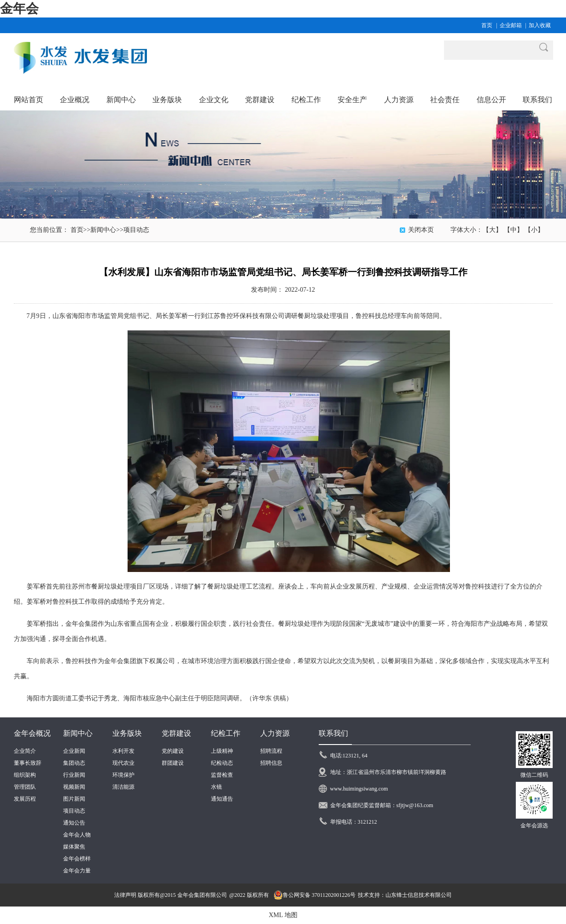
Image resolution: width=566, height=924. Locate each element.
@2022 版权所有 (249, 895)
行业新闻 (74, 775)
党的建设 (173, 751)
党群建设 (176, 733)
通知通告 (222, 799)
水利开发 (123, 751)
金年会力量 (77, 871)
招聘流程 (271, 751)
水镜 (216, 787)
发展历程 (25, 799)
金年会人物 (77, 835)
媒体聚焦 (74, 847)
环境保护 (123, 775)
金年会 (19, 9)
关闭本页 (421, 230)
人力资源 (275, 733)
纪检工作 (226, 733)
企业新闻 (74, 751)
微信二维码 (534, 775)
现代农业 (123, 763)
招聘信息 (271, 763)
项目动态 (136, 230)
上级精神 (222, 751)
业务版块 (127, 733)
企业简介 (25, 751)
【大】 (492, 230)
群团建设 (173, 763)
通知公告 (74, 823)
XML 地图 (283, 915)
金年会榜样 (77, 859)
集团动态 (74, 763)
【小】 (534, 230)
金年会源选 (534, 826)
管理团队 (25, 787)
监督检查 (222, 775)
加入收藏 (540, 25)
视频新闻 (74, 787)
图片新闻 (74, 799)
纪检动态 (222, 763)
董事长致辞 (28, 763)
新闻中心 (103, 230)
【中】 (513, 230)
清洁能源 (123, 787)
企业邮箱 (511, 25)
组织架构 (25, 775)
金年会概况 (32, 733)
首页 (487, 25)
